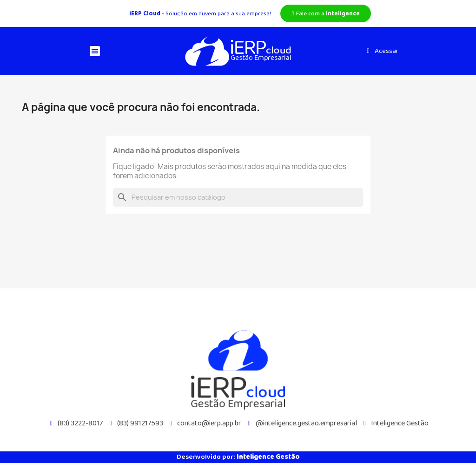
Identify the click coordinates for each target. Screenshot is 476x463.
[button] (326, 13)
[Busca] (238, 197)
